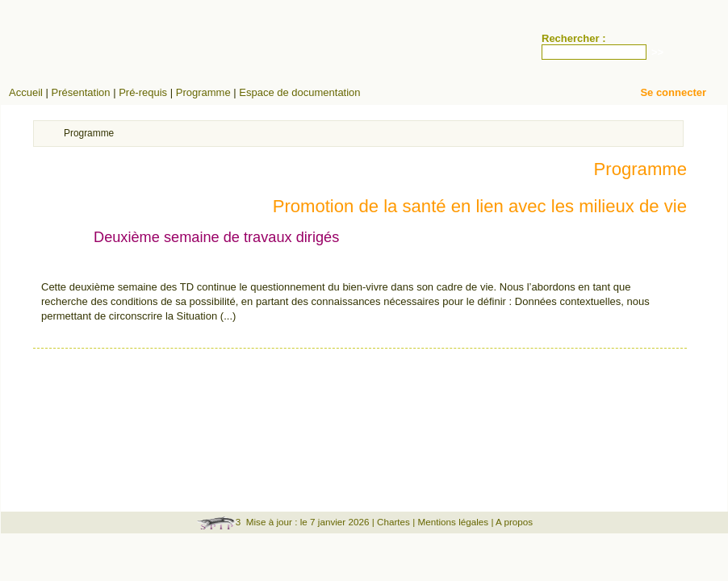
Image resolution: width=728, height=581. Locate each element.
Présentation (81, 92)
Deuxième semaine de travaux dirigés (216, 237)
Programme (203, 92)
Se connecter (673, 92)
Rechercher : (573, 38)
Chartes (393, 522)
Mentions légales (453, 522)
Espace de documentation (299, 92)
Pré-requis (143, 92)
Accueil (26, 92)
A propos (514, 522)
